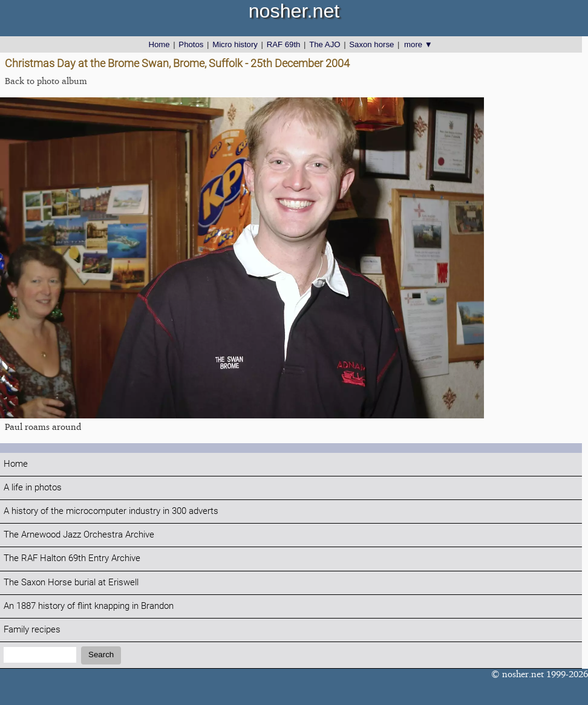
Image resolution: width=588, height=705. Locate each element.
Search (101, 655)
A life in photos (33, 488)
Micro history (235, 44)
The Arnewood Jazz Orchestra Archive (79, 535)
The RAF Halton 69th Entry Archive (72, 558)
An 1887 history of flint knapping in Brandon (89, 606)
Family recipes (32, 630)
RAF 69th (284, 44)
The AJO (325, 44)
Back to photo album (46, 81)
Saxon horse (371, 44)
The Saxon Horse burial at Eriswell (71, 583)
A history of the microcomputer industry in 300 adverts (111, 511)
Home (159, 44)
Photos (191, 44)
